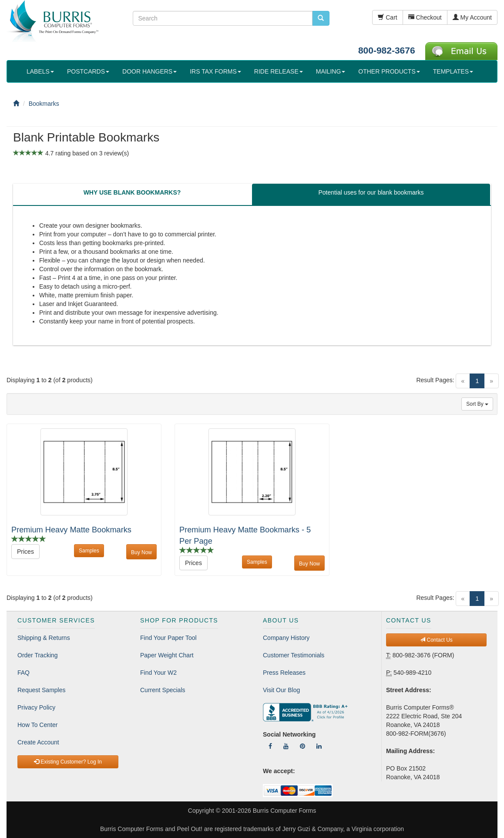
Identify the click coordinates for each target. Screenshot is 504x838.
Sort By (477, 404)
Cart (387, 17)
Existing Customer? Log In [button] (68, 762)
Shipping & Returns (44, 638)
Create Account (38, 742)
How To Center (37, 725)
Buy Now (141, 552)
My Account (472, 17)
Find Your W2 (158, 673)
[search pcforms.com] (321, 18)
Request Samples (42, 690)
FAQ (24, 673)
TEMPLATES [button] (453, 71)
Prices (25, 552)
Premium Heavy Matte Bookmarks (71, 530)
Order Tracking (38, 655)
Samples (89, 551)
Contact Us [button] (436, 640)
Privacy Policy (36, 707)
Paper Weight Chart (167, 655)
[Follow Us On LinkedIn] (319, 746)
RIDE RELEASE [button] (279, 71)
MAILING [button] (331, 71)
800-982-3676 (387, 50)
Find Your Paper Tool (168, 638)
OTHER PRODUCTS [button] (389, 71)
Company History (286, 638)
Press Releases (284, 673)
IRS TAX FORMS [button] (215, 71)
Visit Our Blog (281, 690)
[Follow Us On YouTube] (286, 746)
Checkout (425, 17)
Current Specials (163, 690)
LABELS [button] (40, 71)
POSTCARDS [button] (88, 71)
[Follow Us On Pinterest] (302, 746)
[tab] (132, 195)
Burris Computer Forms (284, 811)
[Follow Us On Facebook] (270, 746)
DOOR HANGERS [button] (150, 71)
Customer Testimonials (294, 655)
